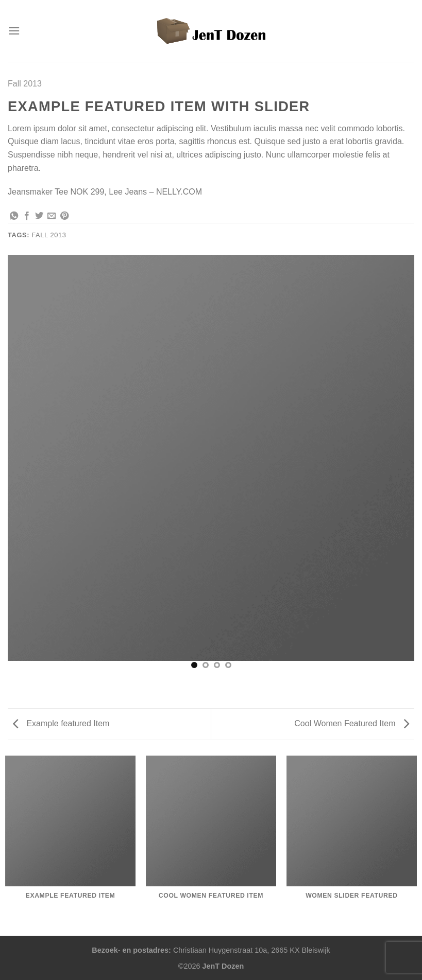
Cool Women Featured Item (352, 723)
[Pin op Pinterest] (64, 216)
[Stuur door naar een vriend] (52, 216)
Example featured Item (61, 723)
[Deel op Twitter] (39, 216)
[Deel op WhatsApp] (14, 216)
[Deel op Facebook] (27, 216)
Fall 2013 (25, 84)
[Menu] (14, 31)
